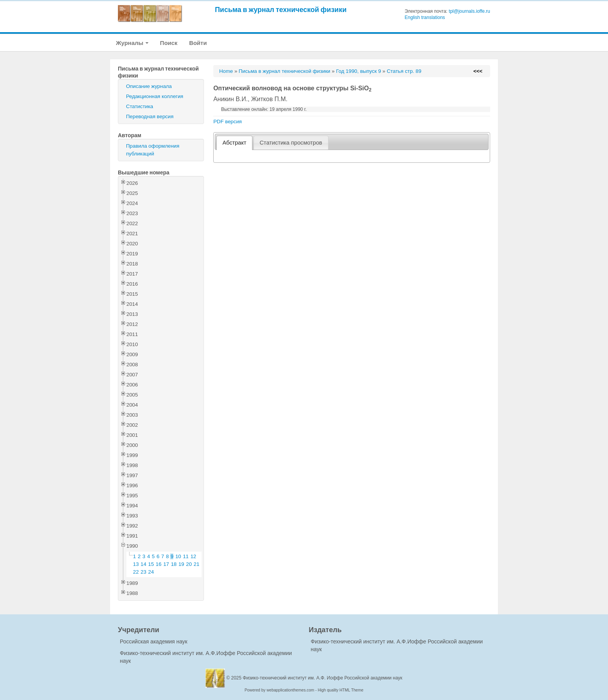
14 (144, 564)
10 (178, 556)
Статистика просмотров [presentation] (291, 143)
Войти (198, 43)
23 (144, 572)
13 (136, 564)
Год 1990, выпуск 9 (359, 71)
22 (136, 572)
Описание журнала (149, 86)
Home (226, 71)
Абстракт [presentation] (235, 143)
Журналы (132, 43)
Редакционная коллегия (155, 96)
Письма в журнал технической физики (281, 9)
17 (166, 564)
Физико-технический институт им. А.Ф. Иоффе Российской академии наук (323, 678)
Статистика (140, 106)
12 (193, 556)
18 (174, 564)
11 (186, 556)
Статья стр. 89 (404, 71)
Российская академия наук (154, 641)
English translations (425, 17)
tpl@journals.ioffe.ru (469, 11)
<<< (478, 71)
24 (151, 572)
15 (151, 564)
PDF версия (227, 122)
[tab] (234, 143)
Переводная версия (150, 116)
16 (159, 564)
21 (196, 564)
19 (181, 564)
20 (189, 564)
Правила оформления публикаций (153, 150)
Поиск (169, 43)
